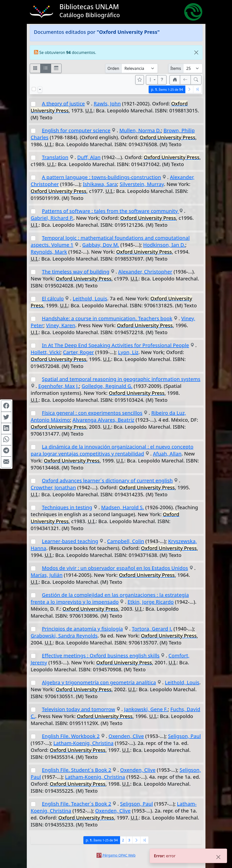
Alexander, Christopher (145, 272)
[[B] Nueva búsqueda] (196, 80)
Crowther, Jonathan (53, 487)
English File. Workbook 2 (71, 736)
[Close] (196, 52)
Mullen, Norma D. (140, 130)
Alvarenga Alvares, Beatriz (103, 420)
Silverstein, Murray (142, 184)
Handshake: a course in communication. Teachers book (107, 318)
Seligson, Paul (184, 736)
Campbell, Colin (125, 541)
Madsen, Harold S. (123, 507)
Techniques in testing (67, 507)
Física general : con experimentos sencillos (92, 413)
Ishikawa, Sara (100, 184)
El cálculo (53, 298)
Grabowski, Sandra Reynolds (64, 636)
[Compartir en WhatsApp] (6, 440)
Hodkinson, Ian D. (164, 245)
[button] (162, 80)
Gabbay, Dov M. (101, 245)
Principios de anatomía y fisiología (83, 629)
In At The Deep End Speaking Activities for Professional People (116, 345)
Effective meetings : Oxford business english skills (101, 656)
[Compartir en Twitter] (6, 417)
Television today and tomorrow (79, 709)
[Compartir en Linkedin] (6, 428)
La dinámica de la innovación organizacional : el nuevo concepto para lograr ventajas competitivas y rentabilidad (112, 450)
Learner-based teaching (70, 541)
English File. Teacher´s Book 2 (77, 804)
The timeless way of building (76, 272)
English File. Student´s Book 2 (77, 770)
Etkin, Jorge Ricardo (151, 602)
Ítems (176, 68)
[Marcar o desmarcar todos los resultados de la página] (34, 89)
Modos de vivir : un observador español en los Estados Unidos (115, 568)
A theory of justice (63, 104)
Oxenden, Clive (126, 736)
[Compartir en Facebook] (6, 406)
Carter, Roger (79, 352)
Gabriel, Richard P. (52, 218)
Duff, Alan (89, 157)
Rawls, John (107, 104)
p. (167, 89)
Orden (113, 68)
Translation (55, 157)
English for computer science (76, 130)
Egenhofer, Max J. (59, 386)
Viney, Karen (61, 325)
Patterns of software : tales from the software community (111, 211)
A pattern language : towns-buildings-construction (101, 177)
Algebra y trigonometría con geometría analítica (99, 682)
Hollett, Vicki (46, 352)
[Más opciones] (152, 80)
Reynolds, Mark (49, 252)
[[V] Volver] (185, 80)
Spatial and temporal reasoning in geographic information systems (121, 379)
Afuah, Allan (167, 454)
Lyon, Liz (128, 352)
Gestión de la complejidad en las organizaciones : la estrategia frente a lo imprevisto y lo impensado (110, 598)
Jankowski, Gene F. (146, 709)
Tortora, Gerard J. (152, 629)
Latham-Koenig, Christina (83, 743)
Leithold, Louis (90, 298)
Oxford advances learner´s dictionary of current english (107, 480)
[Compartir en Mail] (6, 462)
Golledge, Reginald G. (107, 386)
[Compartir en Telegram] (6, 451)
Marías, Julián (47, 575)
